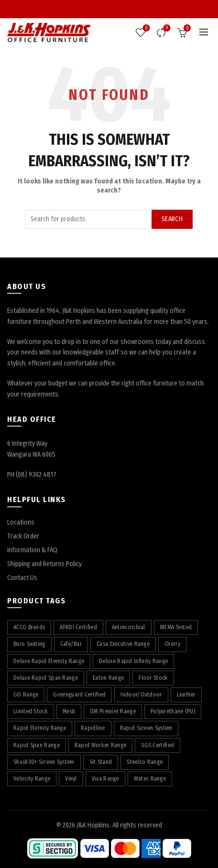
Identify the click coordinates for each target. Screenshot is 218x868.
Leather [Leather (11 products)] (186, 695)
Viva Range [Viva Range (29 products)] (105, 779)
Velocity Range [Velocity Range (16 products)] (32, 779)
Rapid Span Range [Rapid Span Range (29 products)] (37, 745)
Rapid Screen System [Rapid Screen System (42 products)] (146, 728)
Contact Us (22, 578)
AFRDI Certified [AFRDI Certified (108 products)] (78, 627)
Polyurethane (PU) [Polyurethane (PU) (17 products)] (173, 711)
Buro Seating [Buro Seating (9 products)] (29, 644)
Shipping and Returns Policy (44, 564)
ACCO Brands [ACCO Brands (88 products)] (29, 627)
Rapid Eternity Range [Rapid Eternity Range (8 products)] (40, 728)
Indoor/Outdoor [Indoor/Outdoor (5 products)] (141, 695)
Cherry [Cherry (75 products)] (172, 644)
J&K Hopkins (93, 825)
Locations (21, 522)
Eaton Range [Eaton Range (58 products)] (108, 678)
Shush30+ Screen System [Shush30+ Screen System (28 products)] (44, 762)
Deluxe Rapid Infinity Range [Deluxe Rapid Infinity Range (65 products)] (133, 661)
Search (172, 219)
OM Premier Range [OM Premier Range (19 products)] (113, 711)
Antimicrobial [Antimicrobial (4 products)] (129, 627)
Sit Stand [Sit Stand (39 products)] (101, 762)
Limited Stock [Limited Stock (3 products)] (31, 711)
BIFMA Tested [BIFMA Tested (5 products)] (176, 627)
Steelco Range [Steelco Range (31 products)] (145, 762)
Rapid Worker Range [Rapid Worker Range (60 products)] (100, 745)
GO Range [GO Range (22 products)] (26, 695)
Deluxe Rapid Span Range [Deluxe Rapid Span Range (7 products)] (46, 678)
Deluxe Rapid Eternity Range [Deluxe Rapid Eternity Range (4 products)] (49, 661)
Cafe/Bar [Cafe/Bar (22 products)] (71, 644)
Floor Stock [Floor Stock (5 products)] (153, 678)
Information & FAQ (32, 550)
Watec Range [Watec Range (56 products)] (150, 779)
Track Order (23, 536)
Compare (166, 28)
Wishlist (146, 28)
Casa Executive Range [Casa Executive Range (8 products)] (123, 644)
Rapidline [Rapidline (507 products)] (93, 728)
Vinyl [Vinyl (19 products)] (71, 779)
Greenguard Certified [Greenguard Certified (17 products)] (79, 695)
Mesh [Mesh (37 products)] (69, 711)
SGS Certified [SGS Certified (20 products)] (158, 745)
